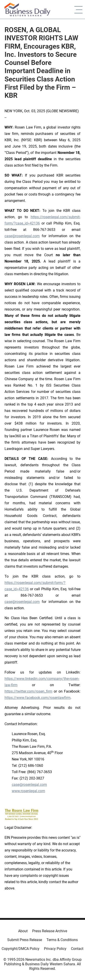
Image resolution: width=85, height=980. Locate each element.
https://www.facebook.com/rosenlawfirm (38, 698)
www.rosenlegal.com (28, 791)
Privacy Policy (55, 949)
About (23, 931)
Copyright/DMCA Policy (21, 949)
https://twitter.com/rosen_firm (28, 691)
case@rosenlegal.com (22, 236)
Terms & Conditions (62, 940)
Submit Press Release (25, 940)
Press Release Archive (50, 931)
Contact (77, 949)
